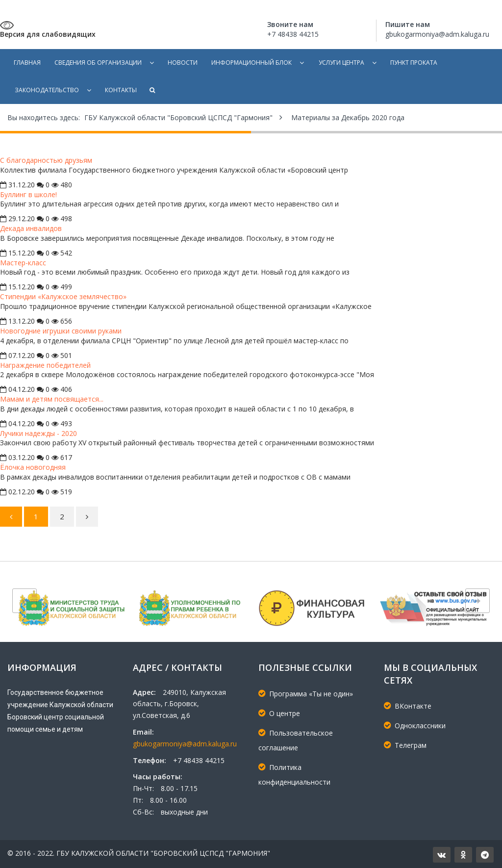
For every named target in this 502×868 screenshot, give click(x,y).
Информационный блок (251, 63)
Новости (183, 63)
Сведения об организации (98, 63)
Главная (27, 63)
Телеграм (405, 745)
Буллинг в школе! (28, 194)
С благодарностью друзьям (46, 160)
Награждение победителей (45, 365)
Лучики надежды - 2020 (38, 433)
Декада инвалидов (31, 228)
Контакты (121, 90)
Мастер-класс (23, 263)
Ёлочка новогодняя (33, 467)
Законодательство (47, 90)
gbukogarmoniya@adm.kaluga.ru (185, 744)
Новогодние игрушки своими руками (61, 331)
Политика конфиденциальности (294, 775)
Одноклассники (415, 726)
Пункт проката (414, 63)
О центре (279, 713)
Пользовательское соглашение (296, 740)
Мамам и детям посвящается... (52, 399)
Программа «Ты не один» (306, 694)
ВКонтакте (408, 706)
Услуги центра (341, 63)
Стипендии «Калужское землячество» (63, 296)
